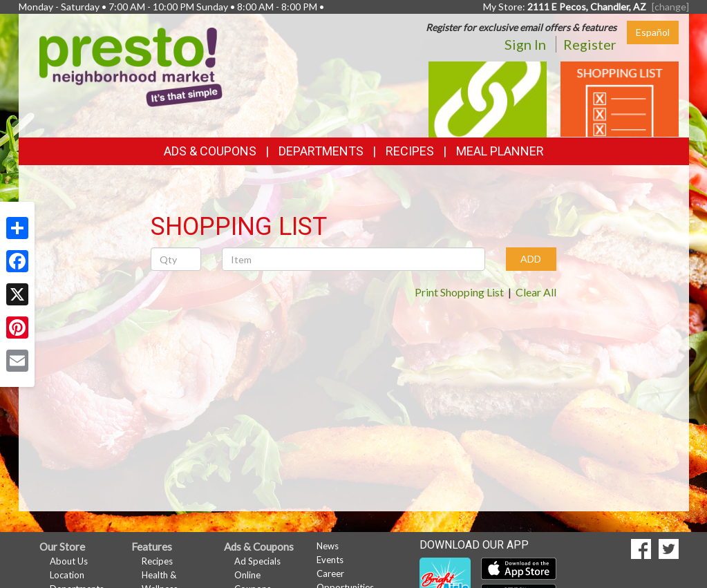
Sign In (525, 44)
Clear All (536, 292)
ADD (531, 259)
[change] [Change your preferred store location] (670, 7)
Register (590, 44)
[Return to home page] (131, 66)
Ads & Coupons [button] (210, 151)
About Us (69, 561)
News (328, 546)
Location (67, 575)
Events (330, 560)
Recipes (410, 151)
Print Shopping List (459, 292)
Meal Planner (500, 151)
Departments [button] (321, 151)
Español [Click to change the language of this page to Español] (653, 32)
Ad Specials (257, 561)
